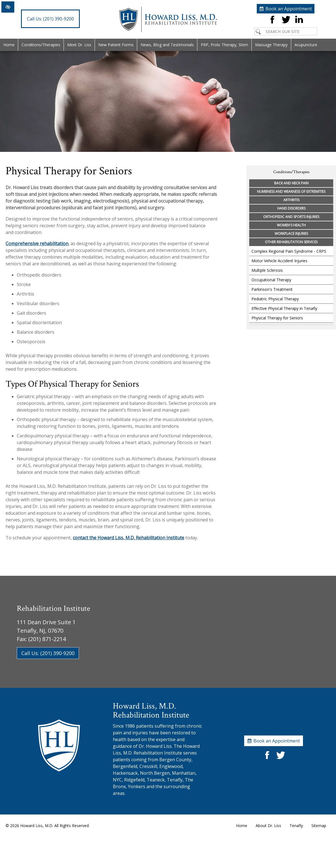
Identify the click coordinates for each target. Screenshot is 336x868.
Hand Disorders (291, 208)
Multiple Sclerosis (267, 270)
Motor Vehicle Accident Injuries (279, 261)
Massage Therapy (271, 45)
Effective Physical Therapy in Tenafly (284, 308)
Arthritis (291, 200)
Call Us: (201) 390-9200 (48, 653)
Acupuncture (306, 45)
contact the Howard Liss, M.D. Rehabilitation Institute (129, 538)
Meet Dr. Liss (79, 45)
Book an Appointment (289, 9)
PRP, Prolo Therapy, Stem (224, 45)
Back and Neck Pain (291, 183)
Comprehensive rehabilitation (37, 243)
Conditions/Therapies (41, 45)
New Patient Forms (116, 45)
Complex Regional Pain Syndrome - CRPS (289, 251)
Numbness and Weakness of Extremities (291, 192)
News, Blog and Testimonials (167, 45)
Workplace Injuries (291, 234)
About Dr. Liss (268, 826)
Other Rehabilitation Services (291, 242)
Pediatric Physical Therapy (275, 299)
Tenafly (296, 826)
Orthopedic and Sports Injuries (291, 217)
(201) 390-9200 (50, 19)
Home (9, 45)
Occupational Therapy (271, 280)
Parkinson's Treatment (272, 289)
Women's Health (291, 225)
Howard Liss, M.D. (37, 826)
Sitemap (319, 826)
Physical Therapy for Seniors (277, 318)
